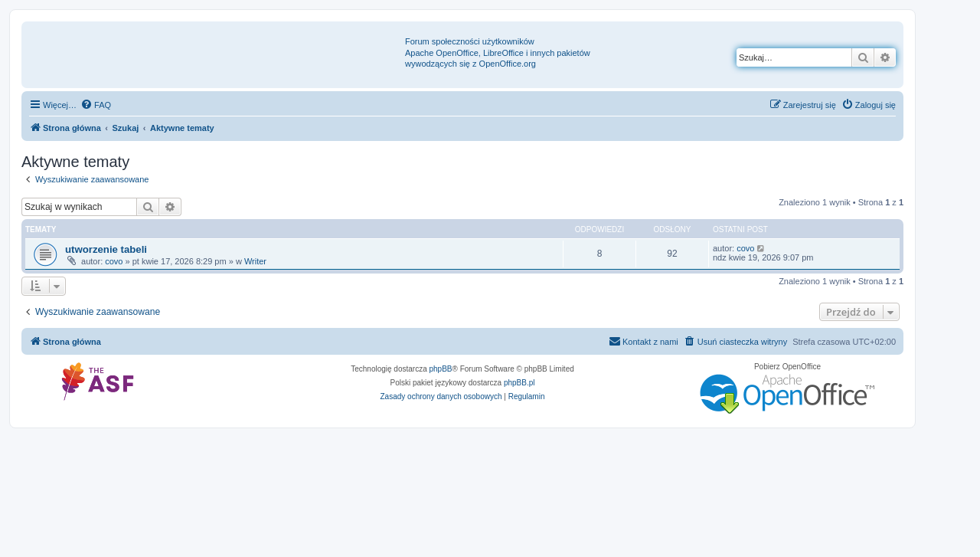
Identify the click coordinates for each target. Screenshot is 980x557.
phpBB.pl (519, 383)
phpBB (441, 369)
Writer (255, 261)
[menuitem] (96, 105)
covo (114, 261)
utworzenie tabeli (106, 249)
